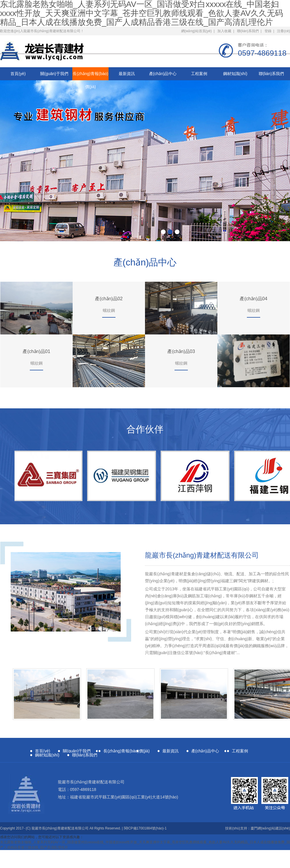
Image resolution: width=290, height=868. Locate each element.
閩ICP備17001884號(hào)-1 (145, 828)
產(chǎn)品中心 (163, 74)
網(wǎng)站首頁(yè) (197, 31)
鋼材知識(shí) (235, 74)
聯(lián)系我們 (248, 31)
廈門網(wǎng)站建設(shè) (270, 828)
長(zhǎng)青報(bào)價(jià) (90, 76)
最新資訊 (127, 74)
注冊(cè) (283, 31)
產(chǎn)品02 (109, 299)
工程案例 (199, 74)
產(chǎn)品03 (181, 351)
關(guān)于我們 (54, 74)
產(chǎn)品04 (253, 299)
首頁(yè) (18, 74)
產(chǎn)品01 (36, 351)
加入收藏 (224, 31)
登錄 (268, 31)
